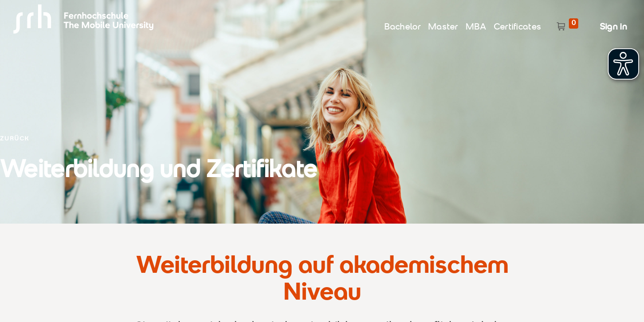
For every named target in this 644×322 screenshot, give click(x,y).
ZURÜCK (15, 139)
